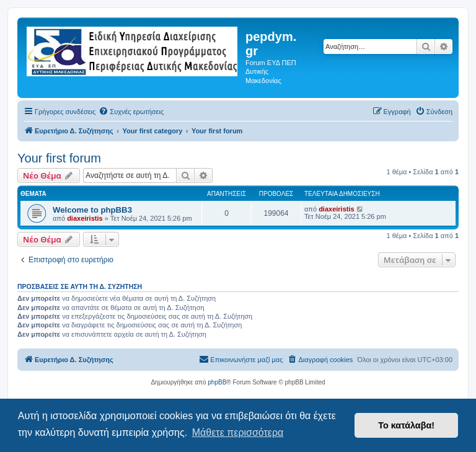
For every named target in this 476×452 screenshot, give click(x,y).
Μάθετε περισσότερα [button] (238, 432)
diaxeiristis (85, 218)
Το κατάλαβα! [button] (406, 425)
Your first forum (59, 158)
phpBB (217, 382)
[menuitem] (131, 112)
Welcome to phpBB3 (92, 210)
